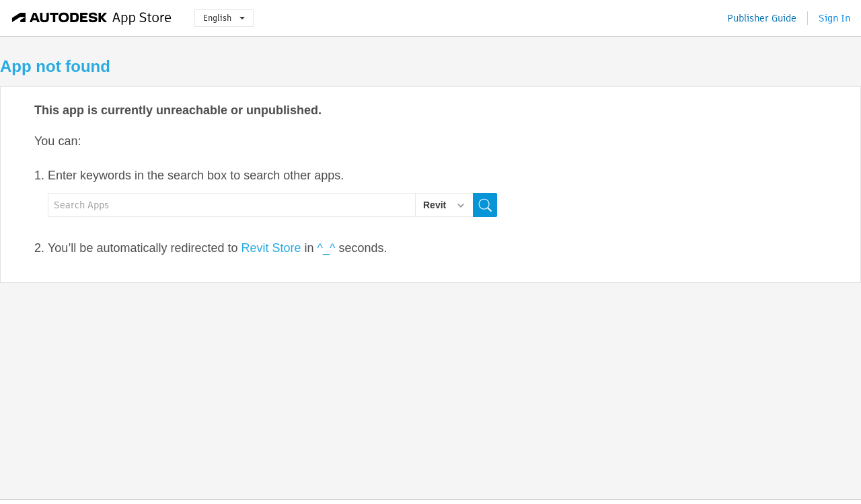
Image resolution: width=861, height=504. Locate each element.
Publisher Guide (762, 18)
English (224, 18)
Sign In (834, 18)
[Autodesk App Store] (92, 18)
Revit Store (271, 248)
